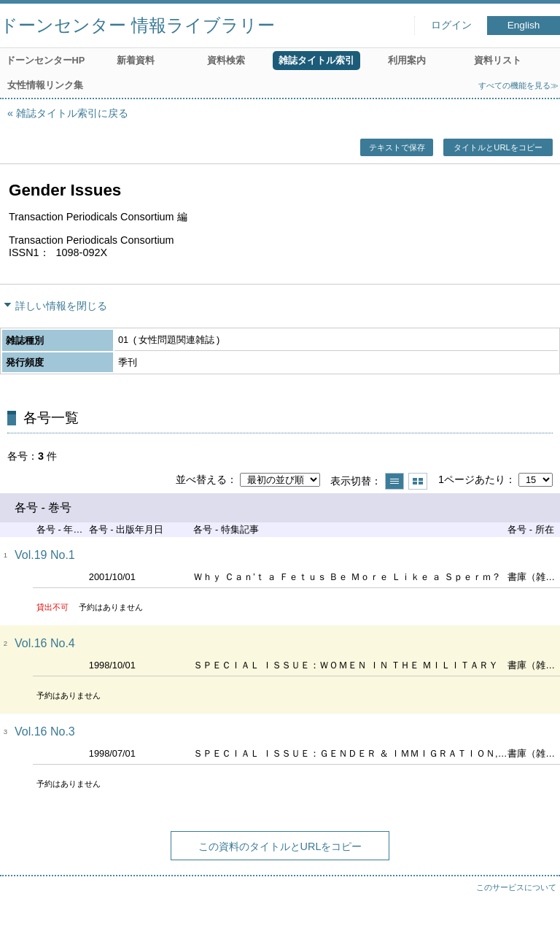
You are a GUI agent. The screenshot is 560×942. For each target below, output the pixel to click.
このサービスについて (516, 887)
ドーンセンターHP (46, 60)
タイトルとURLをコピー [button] (498, 147)
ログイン (451, 25)
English (524, 25)
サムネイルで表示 (418, 481)
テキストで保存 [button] (397, 147)
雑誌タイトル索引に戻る (72, 113)
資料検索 (226, 60)
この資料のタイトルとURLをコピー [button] (280, 846)
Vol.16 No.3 (45, 731)
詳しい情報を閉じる (61, 306)
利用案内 (407, 60)
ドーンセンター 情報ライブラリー (137, 25)
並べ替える (201, 479)
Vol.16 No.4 (45, 643)
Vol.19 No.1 (45, 555)
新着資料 (136, 60)
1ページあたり (472, 479)
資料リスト (498, 60)
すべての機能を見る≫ (518, 85)
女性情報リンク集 (45, 85)
